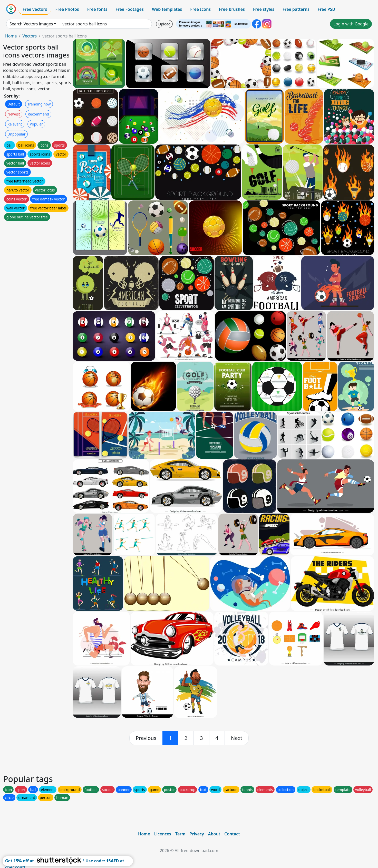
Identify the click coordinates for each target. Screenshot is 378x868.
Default (14, 104)
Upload (164, 24)
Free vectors (35, 9)
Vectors (30, 36)
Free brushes (232, 9)
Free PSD (326, 9)
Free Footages (130, 9)
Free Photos (67, 9)
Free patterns (296, 9)
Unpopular (16, 134)
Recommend (38, 114)
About (214, 834)
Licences (163, 834)
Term (180, 834)
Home (11, 36)
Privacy (197, 834)
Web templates (167, 9)
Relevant (15, 124)
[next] (237, 738)
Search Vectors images (31, 24)
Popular (36, 124)
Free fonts (97, 9)
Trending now (39, 104)
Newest (14, 114)
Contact (232, 834)
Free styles (264, 9)
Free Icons (200, 9)
